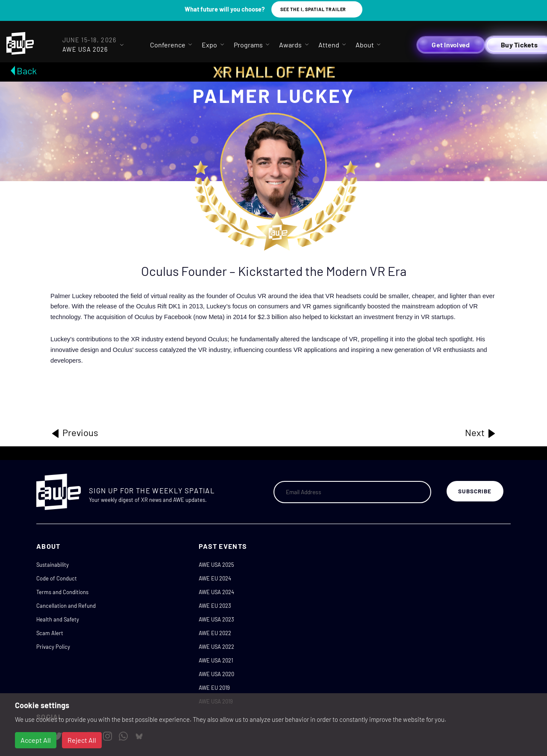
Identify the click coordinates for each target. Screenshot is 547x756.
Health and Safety (58, 619)
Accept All (36, 740)
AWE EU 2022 (215, 633)
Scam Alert (50, 633)
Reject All (82, 740)
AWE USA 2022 (216, 647)
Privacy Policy (53, 647)
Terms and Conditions (62, 592)
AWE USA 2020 (216, 674)
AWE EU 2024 (215, 578)
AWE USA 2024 (216, 592)
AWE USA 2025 (216, 565)
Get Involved (451, 45)
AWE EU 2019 (214, 688)
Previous (74, 433)
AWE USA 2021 (216, 660)
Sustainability (53, 565)
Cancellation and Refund (66, 606)
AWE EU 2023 (215, 606)
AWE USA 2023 (216, 619)
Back (27, 70)
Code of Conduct (57, 578)
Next (481, 433)
